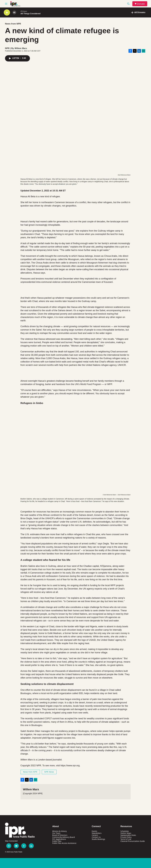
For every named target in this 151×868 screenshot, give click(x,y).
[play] (7, 13)
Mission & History (59, 831)
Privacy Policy (126, 837)
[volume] (14, 13)
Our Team (56, 833)
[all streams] (138, 12)
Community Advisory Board (64, 837)
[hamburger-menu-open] (6, 4)
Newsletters (97, 833)
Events (94, 831)
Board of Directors (60, 835)
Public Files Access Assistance (64, 843)
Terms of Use (126, 839)
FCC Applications (59, 839)
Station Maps (126, 833)
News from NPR (13, 24)
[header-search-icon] (128, 4)
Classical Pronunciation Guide (133, 841)
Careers (95, 835)
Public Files (57, 841)
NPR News (49, 772)
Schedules (125, 831)
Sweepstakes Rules (128, 835)
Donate (141, 4)
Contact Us (96, 837)
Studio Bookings (98, 839)
